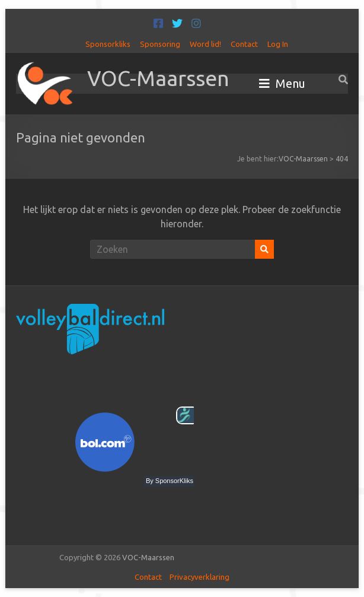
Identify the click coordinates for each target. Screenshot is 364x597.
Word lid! (205, 44)
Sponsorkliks (108, 44)
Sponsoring (160, 44)
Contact (244, 44)
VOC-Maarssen (158, 78)
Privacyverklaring (199, 577)
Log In (278, 44)
